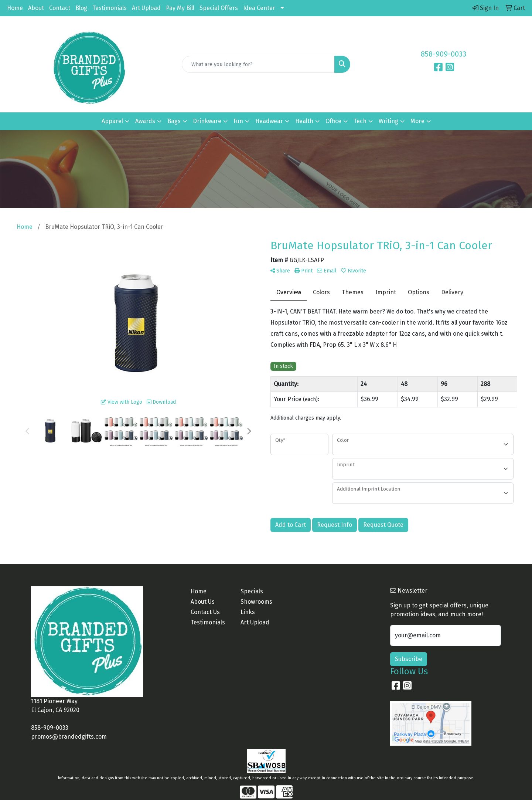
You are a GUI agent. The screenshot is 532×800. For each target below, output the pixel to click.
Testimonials (110, 8)
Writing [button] (388, 121)
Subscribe (409, 659)
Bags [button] (174, 121)
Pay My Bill (180, 8)
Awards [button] (145, 121)
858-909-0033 (444, 54)
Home (15, 8)
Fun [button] (238, 121)
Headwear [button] (269, 121)
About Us (203, 602)
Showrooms (256, 602)
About (36, 8)
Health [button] (304, 121)
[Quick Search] (258, 64)
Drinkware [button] (207, 121)
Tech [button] (360, 121)
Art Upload (146, 8)
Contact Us (205, 612)
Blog (81, 8)
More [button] (417, 121)
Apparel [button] (112, 121)
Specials (252, 591)
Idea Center (259, 8)
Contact (60, 8)
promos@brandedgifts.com (69, 737)
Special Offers (219, 8)
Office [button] (333, 121)
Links (248, 612)
